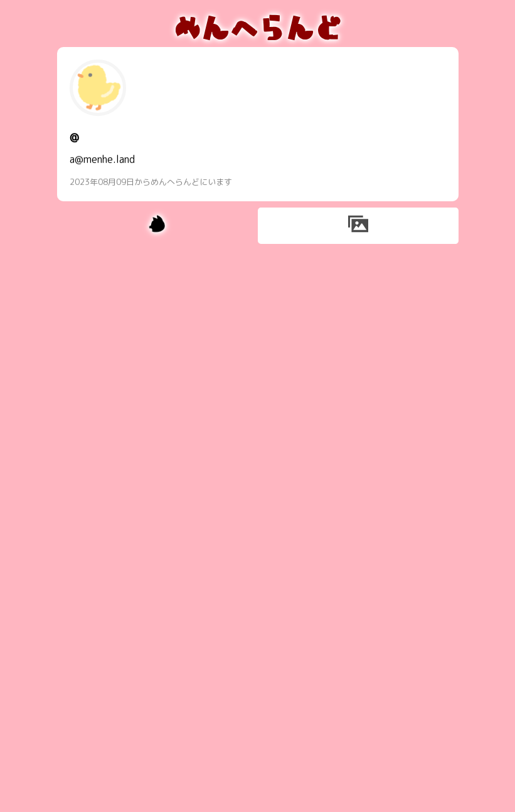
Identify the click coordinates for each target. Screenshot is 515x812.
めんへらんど (258, 27)
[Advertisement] (258, 338)
